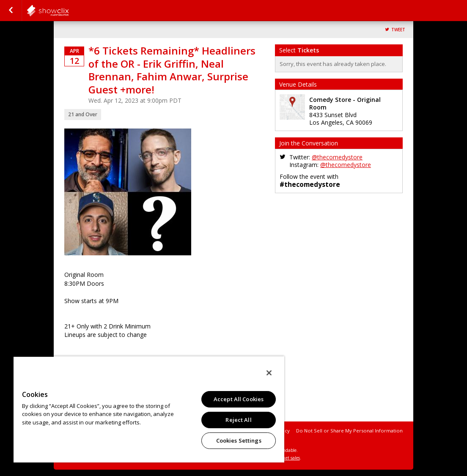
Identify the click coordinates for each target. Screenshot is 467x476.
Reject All (238, 420)
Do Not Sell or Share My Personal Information (349, 431)
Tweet (398, 30)
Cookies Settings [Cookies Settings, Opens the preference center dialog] (239, 440)
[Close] (269, 373)
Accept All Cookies (239, 399)
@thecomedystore (337, 157)
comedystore (69, 11)
